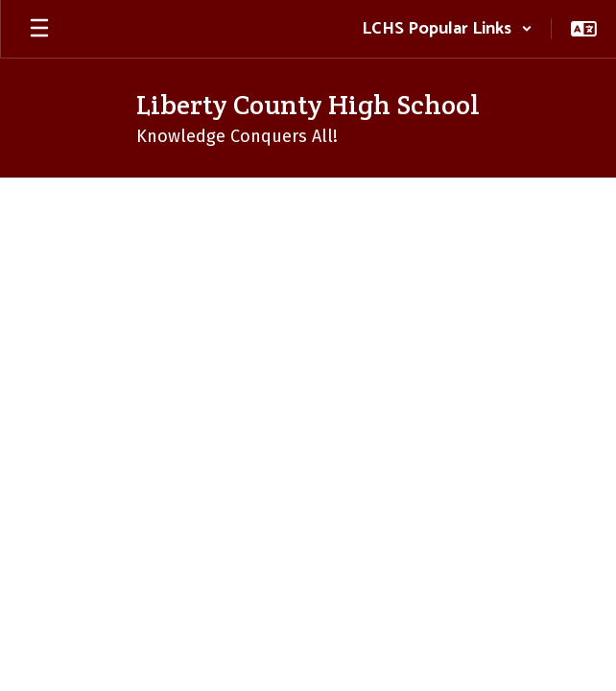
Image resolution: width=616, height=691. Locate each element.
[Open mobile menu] (39, 29)
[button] (447, 29)
